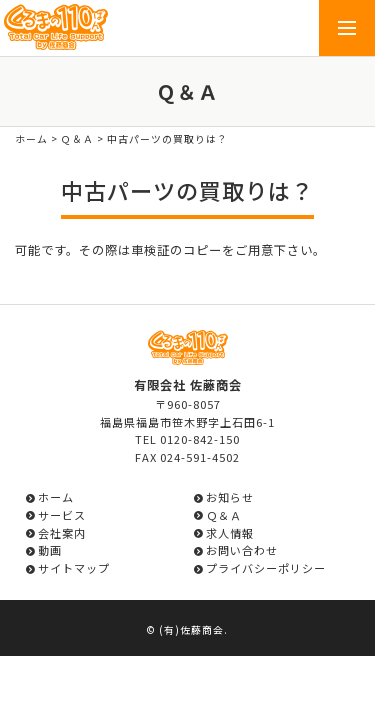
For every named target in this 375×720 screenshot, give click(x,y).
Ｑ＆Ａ (77, 139)
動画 (50, 550)
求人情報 (230, 533)
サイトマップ (74, 568)
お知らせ (230, 497)
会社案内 (62, 533)
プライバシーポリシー (266, 568)
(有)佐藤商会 (191, 630)
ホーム (31, 139)
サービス (62, 515)
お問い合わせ (242, 550)
